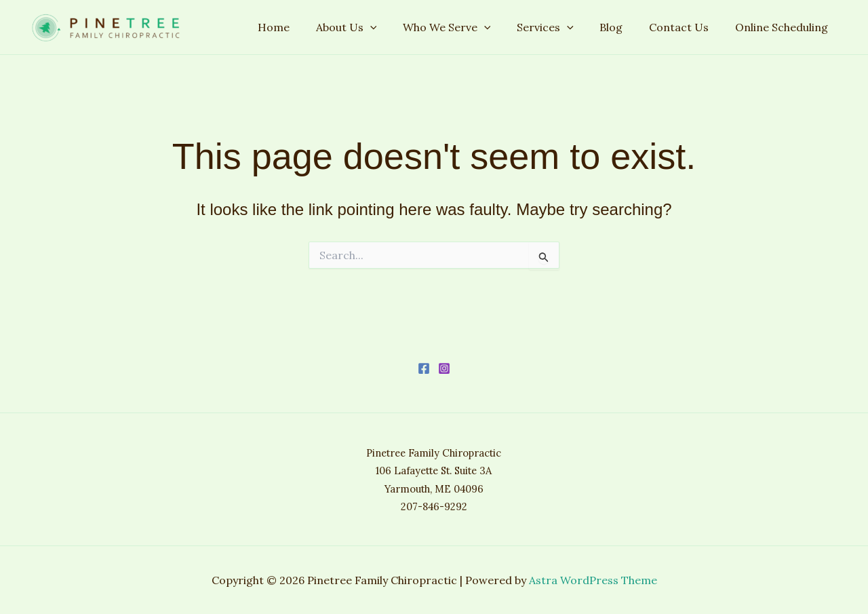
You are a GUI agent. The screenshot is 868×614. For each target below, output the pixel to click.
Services (561, 27)
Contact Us (686, 27)
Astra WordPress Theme (593, 580)
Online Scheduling (784, 27)
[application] (395, 27)
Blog (623, 27)
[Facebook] (424, 368)
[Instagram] (444, 368)
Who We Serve (467, 27)
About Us (371, 27)
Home (303, 27)
